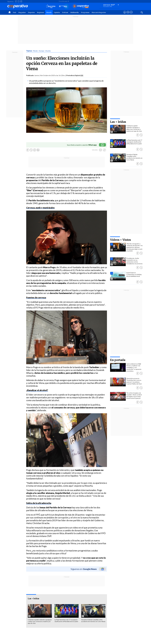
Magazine (22, 12)
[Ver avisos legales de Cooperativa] (125, 14)
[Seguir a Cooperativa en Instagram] (21, 1)
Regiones (40, 12)
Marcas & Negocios (99, 12)
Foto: (29, 89)
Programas (85, 12)
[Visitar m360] (128, 14)
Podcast (65, 12)
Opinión (57, 12)
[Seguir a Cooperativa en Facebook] (16, 1)
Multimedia (75, 12)
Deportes (31, 12)
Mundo (49, 12)
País (14, 12)
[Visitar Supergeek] (131, 14)
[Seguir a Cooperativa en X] (19, 1)
